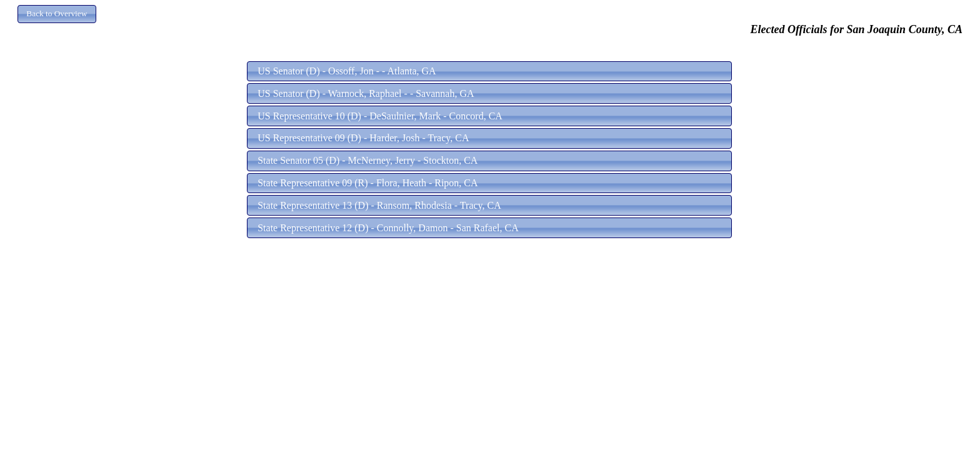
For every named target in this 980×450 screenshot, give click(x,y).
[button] (57, 14)
